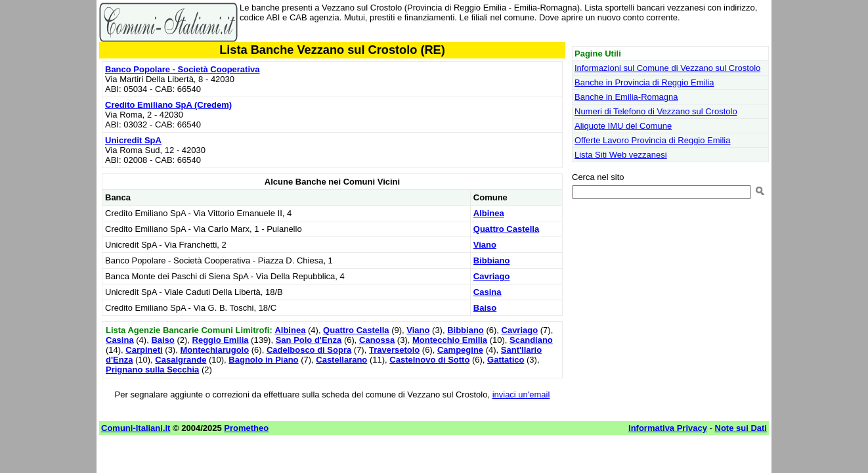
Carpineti (144, 350)
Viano (485, 245)
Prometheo (246, 428)
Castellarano (341, 360)
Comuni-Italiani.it (136, 428)
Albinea (489, 213)
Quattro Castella (506, 229)
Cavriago (492, 276)
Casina (488, 292)
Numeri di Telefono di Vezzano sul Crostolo (656, 111)
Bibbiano (492, 260)
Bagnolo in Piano (263, 360)
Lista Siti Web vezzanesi (621, 155)
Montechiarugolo (214, 350)
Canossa (377, 340)
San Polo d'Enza (309, 340)
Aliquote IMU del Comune (623, 126)
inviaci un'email (521, 394)
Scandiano (531, 340)
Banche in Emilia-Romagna (626, 97)
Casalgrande (181, 360)
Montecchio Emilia (450, 340)
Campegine (460, 350)
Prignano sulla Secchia (152, 370)
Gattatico (506, 360)
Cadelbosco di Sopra (309, 350)
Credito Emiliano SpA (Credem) (168, 105)
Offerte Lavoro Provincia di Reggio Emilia (653, 140)
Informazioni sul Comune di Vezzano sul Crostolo (667, 68)
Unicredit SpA (133, 140)
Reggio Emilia (221, 340)
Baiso (485, 308)
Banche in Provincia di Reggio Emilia (644, 82)
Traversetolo (394, 350)
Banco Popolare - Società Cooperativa (183, 69)
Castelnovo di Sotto (429, 360)
